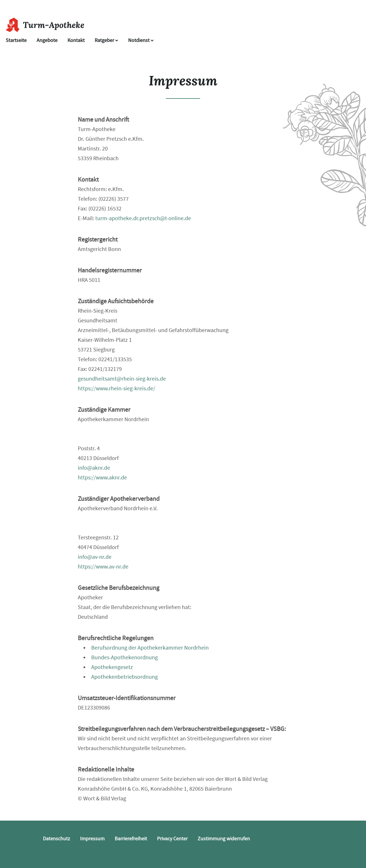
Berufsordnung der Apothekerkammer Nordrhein (150, 648)
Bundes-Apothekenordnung (125, 657)
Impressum (92, 839)
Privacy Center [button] (172, 839)
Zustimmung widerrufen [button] (224, 839)
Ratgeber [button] (106, 40)
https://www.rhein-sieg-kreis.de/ (117, 388)
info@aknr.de (94, 468)
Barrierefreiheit (131, 839)
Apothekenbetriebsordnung (125, 677)
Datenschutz (56, 839)
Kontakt (76, 40)
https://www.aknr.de (102, 478)
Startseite (16, 40)
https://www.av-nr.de (103, 567)
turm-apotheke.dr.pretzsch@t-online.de (143, 218)
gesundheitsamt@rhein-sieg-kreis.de (122, 379)
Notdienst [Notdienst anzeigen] (141, 40)
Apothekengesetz (112, 667)
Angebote (47, 40)
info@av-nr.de (95, 557)
